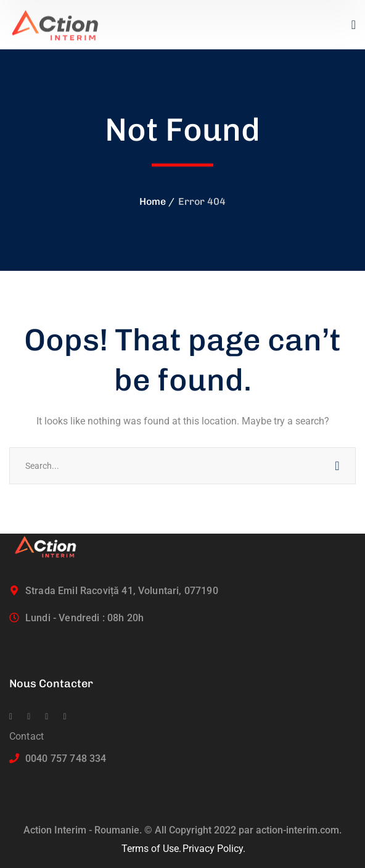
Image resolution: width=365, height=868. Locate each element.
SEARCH (337, 466)
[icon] (11, 717)
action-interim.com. (299, 830)
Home (153, 201)
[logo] (60, 24)
